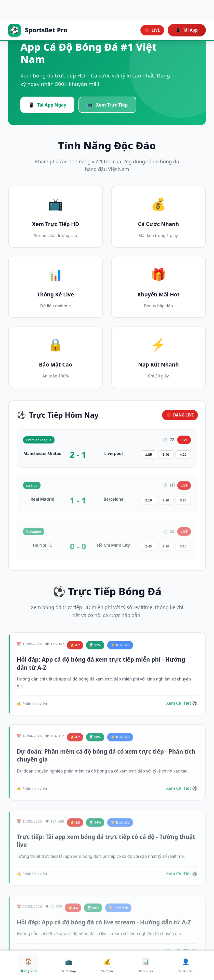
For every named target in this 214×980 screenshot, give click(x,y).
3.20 (166, 503)
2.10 (149, 503)
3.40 (166, 456)
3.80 (183, 503)
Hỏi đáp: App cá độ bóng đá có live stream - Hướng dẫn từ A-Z (104, 925)
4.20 (183, 456)
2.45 (149, 550)
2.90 (166, 550)
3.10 (183, 550)
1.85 (149, 456)
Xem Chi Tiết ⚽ (182, 705)
